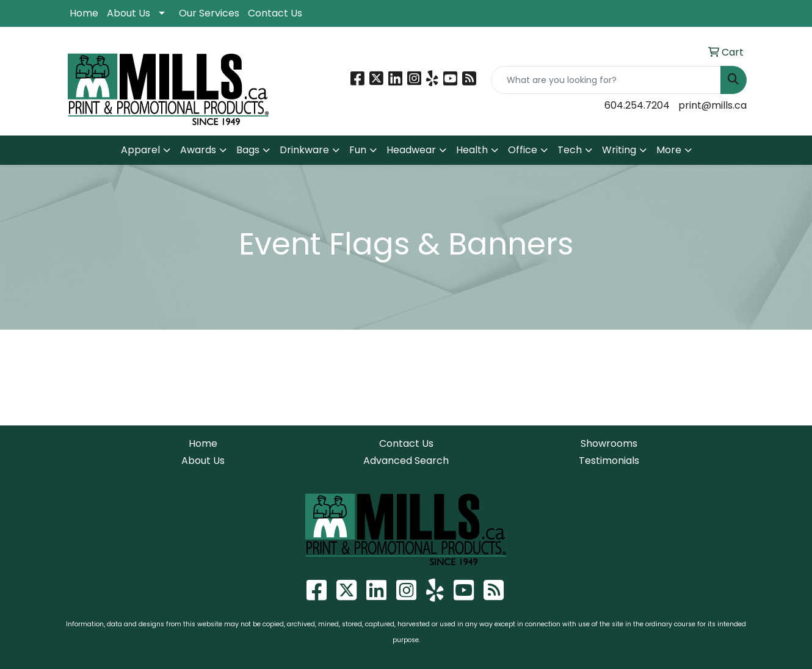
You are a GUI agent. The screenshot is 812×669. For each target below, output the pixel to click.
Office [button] (523, 150)
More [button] (669, 150)
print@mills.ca (712, 105)
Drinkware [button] (304, 150)
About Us (129, 13)
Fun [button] (358, 150)
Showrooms (609, 443)
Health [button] (472, 150)
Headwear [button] (411, 150)
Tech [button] (570, 150)
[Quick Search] (606, 80)
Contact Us (275, 13)
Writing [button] (619, 150)
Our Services (209, 13)
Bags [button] (248, 150)
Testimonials (609, 461)
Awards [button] (198, 150)
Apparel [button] (140, 150)
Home (84, 13)
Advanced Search (406, 461)
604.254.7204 (637, 105)
